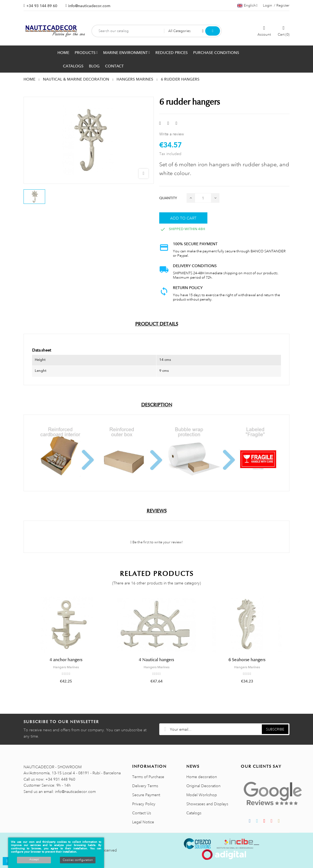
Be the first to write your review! (156, 542)
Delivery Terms (145, 786)
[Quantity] (203, 198)
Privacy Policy (144, 804)
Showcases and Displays (207, 804)
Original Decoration (203, 786)
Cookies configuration (78, 860)
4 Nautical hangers (156, 660)
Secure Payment (146, 795)
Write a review (172, 134)
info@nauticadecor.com (89, 6)
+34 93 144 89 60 (42, 6)
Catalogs (194, 813)
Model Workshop (202, 795)
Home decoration (202, 777)
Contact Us (142, 813)
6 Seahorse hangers (247, 660)
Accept (34, 860)
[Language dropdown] (247, 5)
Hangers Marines (66, 667)
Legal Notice (143, 822)
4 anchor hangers (66, 660)
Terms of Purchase (148, 777)
